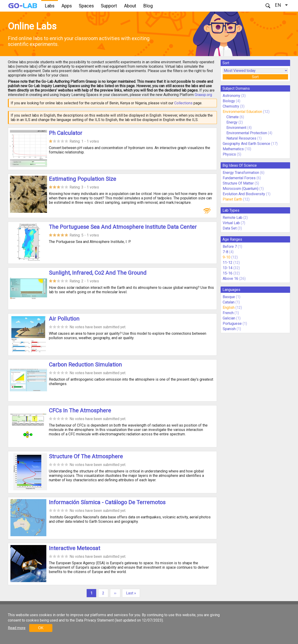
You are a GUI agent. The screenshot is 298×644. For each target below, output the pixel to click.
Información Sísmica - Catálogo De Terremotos (107, 502)
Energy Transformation (241, 173)
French (228, 313)
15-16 (228, 273)
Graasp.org (203, 95)
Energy (232, 122)
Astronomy (231, 96)
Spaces (86, 6)
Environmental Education (242, 112)
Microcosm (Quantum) (241, 189)
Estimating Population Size (82, 179)
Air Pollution (64, 319)
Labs (50, 6)
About (130, 6)
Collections (183, 103)
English (229, 308)
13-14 (228, 268)
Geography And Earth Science (246, 144)
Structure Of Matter (238, 183)
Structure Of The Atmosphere (86, 456)
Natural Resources (242, 138)
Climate (233, 117)
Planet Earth (232, 199)
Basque (229, 297)
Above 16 (230, 279)
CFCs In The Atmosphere (80, 411)
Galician (229, 318)
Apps (67, 6)
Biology (229, 101)
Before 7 (230, 247)
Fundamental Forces (239, 178)
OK (41, 628)
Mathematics (233, 149)
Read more (17, 628)
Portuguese (232, 324)
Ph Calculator (66, 133)
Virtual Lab (231, 223)
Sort (255, 77)
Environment (236, 128)
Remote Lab (233, 218)
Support (109, 6)
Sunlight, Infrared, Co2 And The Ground (98, 273)
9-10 (227, 257)
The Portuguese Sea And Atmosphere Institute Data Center (123, 227)
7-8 (225, 252)
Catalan (229, 302)
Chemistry (231, 106)
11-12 (228, 263)
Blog (148, 6)
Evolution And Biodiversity (244, 194)
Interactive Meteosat (74, 548)
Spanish (229, 329)
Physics (229, 154)
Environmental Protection (247, 133)
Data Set (230, 228)
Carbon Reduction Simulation (85, 365)
